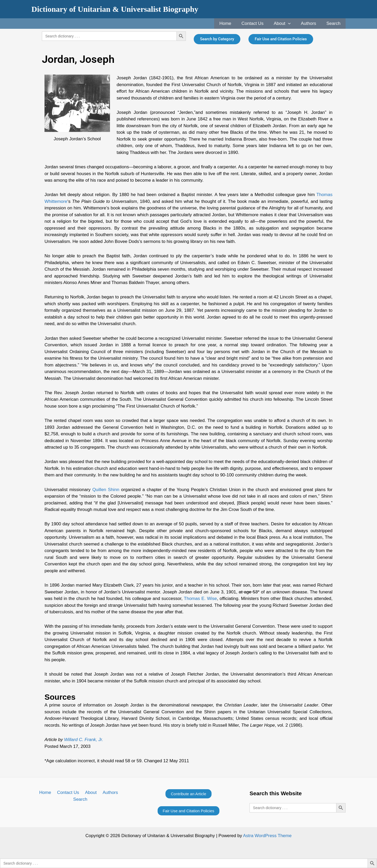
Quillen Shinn (106, 490)
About (285, 24)
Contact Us (257, 23)
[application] (291, 24)
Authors (311, 23)
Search (334, 23)
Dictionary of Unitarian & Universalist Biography (115, 9)
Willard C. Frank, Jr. (84, 740)
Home (231, 23)
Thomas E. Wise (200, 599)
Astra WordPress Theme (267, 836)
